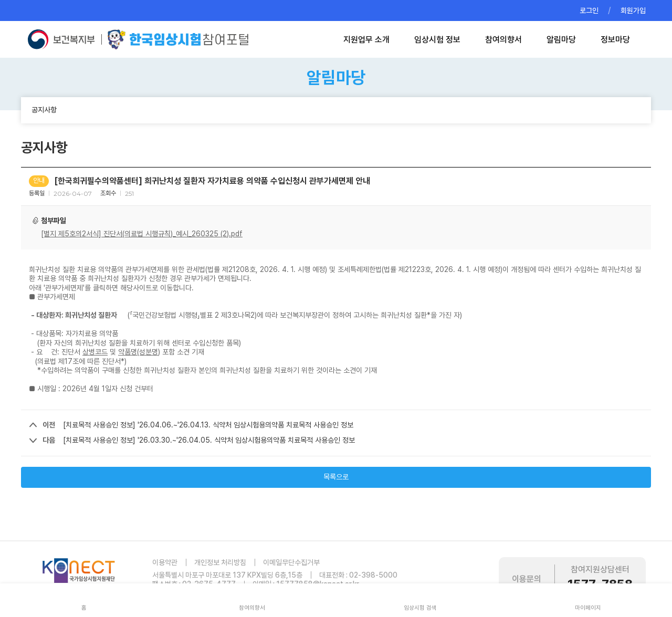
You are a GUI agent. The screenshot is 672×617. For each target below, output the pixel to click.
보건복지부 (64, 39)
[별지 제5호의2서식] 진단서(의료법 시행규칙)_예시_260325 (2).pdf (142, 234)
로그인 (589, 11)
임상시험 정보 (437, 40)
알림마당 (561, 40)
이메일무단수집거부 (291, 562)
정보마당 (615, 40)
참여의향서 (503, 40)
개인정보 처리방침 (220, 562)
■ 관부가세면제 (52, 297)
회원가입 (633, 11)
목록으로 (336, 477)
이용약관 (165, 562)
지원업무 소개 (366, 40)
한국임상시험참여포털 (178, 39)
